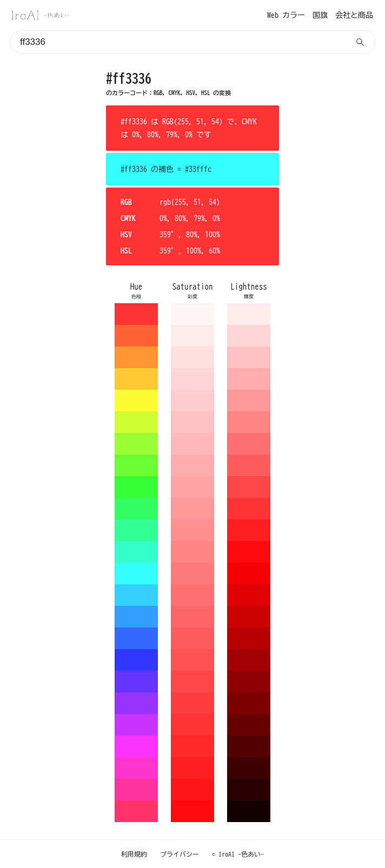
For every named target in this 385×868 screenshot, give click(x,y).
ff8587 (192, 552)
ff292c (192, 746)
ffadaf (192, 465)
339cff (136, 617)
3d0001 (249, 768)
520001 (249, 746)
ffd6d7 (192, 379)
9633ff (136, 703)
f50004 (249, 573)
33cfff (136, 595)
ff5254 (192, 660)
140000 (249, 811)
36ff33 (136, 487)
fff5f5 (192, 314)
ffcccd (192, 400)
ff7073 (192, 595)
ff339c (136, 790)
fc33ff (136, 746)
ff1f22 (192, 768)
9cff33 (136, 444)
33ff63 (136, 509)
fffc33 (136, 400)
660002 (249, 725)
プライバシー (180, 854)
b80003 (249, 638)
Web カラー (286, 15)
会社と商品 (354, 15)
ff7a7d (192, 573)
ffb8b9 (192, 444)
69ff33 (136, 465)
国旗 (320, 15)
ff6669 (192, 617)
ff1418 (192, 790)
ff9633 (136, 357)
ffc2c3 (192, 422)
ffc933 (136, 379)
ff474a (192, 682)
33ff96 (136, 530)
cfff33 (136, 422)
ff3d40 (192, 703)
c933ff (136, 725)
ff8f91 (192, 530)
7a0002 (249, 703)
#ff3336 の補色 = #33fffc (166, 169)
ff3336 (136, 314)
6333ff (136, 682)
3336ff (136, 660)
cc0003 (249, 617)
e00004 (249, 595)
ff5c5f (192, 638)
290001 (249, 790)
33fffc (136, 573)
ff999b (192, 509)
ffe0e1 (192, 357)
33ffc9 (136, 552)
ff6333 (136, 336)
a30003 (249, 660)
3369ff (136, 638)
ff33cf (136, 768)
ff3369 (136, 811)
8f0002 (249, 682)
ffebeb (192, 336)
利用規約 (134, 854)
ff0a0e (192, 811)
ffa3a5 (192, 487)
